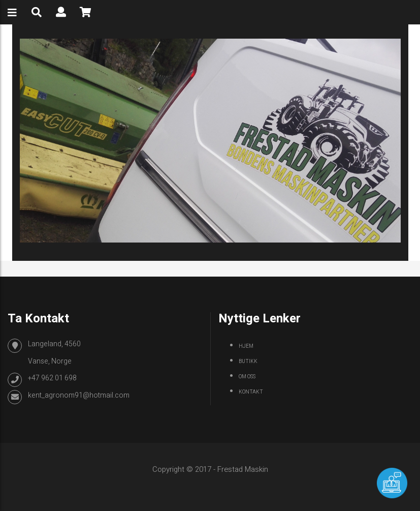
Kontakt (251, 392)
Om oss (247, 377)
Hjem (246, 346)
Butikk (248, 362)
